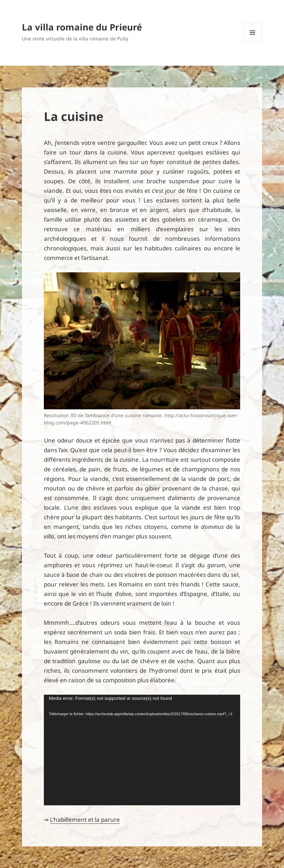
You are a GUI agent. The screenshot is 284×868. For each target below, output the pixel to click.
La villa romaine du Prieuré (82, 27)
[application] (142, 750)
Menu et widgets (253, 42)
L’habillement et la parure (85, 820)
